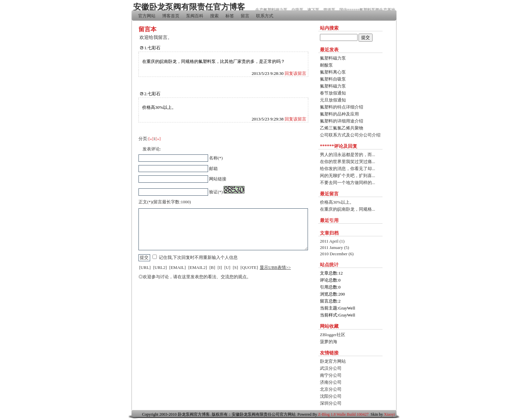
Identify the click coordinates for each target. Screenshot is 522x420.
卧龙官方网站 (333, 361)
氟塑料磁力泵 (333, 58)
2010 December (337, 254)
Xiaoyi (389, 414)
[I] (220, 267)
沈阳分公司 (331, 396)
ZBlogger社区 (333, 335)
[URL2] (160, 267)
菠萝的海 (329, 342)
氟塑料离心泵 (333, 72)
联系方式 (265, 16)
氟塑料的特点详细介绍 (342, 107)
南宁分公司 (331, 375)
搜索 (214, 16)
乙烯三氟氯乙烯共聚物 (342, 128)
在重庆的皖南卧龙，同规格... (348, 209)
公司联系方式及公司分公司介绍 (350, 135)
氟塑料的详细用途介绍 (342, 121)
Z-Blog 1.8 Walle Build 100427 (344, 414)
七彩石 (154, 48)
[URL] (145, 267)
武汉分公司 (331, 368)
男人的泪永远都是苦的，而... (348, 155)
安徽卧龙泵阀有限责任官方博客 (189, 7)
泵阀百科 (195, 16)
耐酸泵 (326, 65)
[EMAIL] (177, 267)
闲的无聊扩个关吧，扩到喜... (348, 176)
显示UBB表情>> (275, 267)
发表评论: (152, 149)
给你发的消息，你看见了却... (348, 169)
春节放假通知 (333, 93)
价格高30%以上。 (337, 202)
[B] (212, 267)
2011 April (332, 241)
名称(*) (216, 158)
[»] (158, 139)
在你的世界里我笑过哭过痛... (348, 162)
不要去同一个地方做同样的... (348, 183)
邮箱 (213, 169)
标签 (230, 16)
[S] (235, 267)
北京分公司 (331, 389)
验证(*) (216, 192)
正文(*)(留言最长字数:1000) (165, 202)
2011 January (335, 247)
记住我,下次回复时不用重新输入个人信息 (198, 257)
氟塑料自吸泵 (333, 79)
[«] (151, 139)
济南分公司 (331, 382)
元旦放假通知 (333, 100)
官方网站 (147, 16)
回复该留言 (295, 73)
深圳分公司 (331, 403)
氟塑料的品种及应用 (339, 114)
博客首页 (171, 16)
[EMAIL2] (197, 267)
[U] (227, 267)
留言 (245, 16)
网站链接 (218, 179)
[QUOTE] (249, 267)
